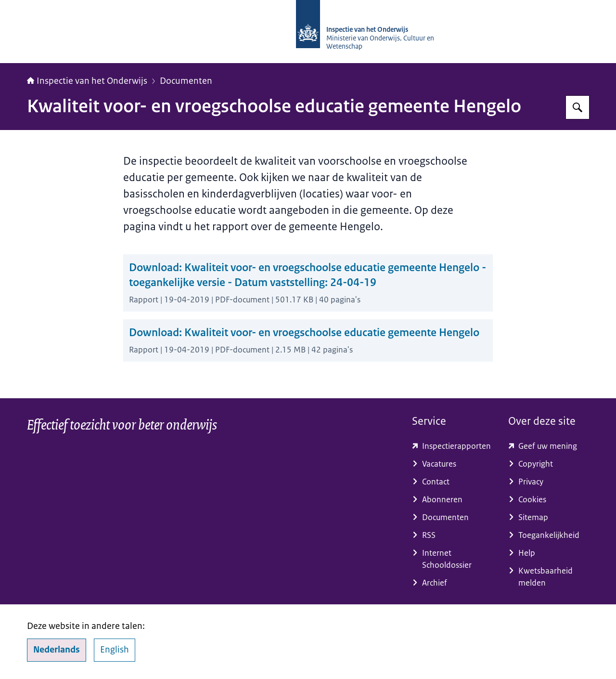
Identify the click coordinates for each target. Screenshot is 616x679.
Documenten (186, 81)
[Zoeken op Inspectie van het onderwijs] (577, 107)
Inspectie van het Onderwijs (87, 81)
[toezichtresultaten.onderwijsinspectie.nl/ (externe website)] (452, 446)
